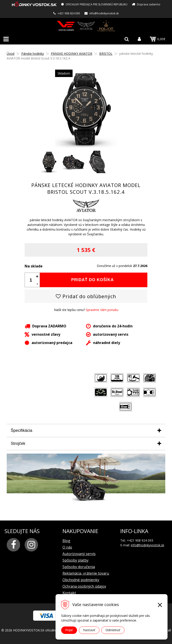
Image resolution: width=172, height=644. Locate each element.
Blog (66, 541)
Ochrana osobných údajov (84, 586)
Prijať (69, 630)
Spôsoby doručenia (79, 567)
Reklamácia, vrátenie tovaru (86, 573)
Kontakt (69, 593)
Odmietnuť (113, 630)
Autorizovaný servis (79, 554)
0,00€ (158, 39)
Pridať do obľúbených (86, 296)
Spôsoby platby (75, 560)
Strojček (18, 443)
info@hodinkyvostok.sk (104, 13)
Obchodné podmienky (81, 580)
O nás (67, 547)
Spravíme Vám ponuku (102, 310)
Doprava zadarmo (149, 4)
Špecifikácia (21, 430)
